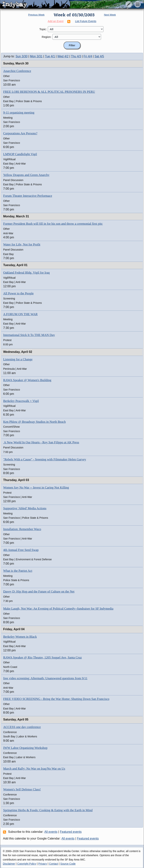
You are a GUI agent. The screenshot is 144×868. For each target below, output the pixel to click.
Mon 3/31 (36, 56)
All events (51, 832)
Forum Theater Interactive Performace (28, 196)
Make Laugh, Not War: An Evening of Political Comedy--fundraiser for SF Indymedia (58, 609)
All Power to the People (18, 293)
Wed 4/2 (63, 56)
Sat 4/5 (99, 56)
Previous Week (36, 15)
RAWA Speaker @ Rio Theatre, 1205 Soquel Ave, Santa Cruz (42, 657)
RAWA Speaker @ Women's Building (27, 380)
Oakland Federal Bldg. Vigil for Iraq (26, 273)
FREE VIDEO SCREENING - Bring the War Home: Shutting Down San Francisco (56, 699)
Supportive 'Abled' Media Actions (25, 508)
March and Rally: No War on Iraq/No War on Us (34, 769)
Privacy (43, 864)
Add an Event (56, 21)
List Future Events (86, 21)
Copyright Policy (27, 864)
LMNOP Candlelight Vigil (20, 154)
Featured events (71, 832)
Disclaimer (9, 864)
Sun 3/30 (22, 56)
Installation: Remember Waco (22, 529)
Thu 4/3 (76, 56)
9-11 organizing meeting (19, 113)
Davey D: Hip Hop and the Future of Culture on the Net (39, 592)
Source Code (68, 864)
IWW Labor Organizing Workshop (25, 748)
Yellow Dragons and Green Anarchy (26, 175)
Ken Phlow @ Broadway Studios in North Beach (34, 422)
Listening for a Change (18, 359)
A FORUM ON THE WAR (20, 314)
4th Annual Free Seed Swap (21, 550)
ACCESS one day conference (22, 727)
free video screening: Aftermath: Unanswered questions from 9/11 (45, 678)
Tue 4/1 (50, 56)
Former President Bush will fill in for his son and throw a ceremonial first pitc (53, 224)
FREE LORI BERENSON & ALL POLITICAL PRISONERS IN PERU (49, 92)
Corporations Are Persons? (20, 133)
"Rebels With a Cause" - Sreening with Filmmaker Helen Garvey (45, 459)
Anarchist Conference (17, 71)
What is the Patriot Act (18, 571)
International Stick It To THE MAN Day (29, 335)
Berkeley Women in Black (20, 637)
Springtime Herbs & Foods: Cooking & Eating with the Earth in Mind (48, 810)
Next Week (110, 15)
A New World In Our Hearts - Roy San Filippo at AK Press (41, 442)
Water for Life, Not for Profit (22, 244)
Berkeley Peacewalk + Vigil (21, 401)
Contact (54, 864)
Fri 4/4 (88, 56)
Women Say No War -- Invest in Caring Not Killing (36, 488)
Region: (47, 37)
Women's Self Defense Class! (22, 789)
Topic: (43, 29)
